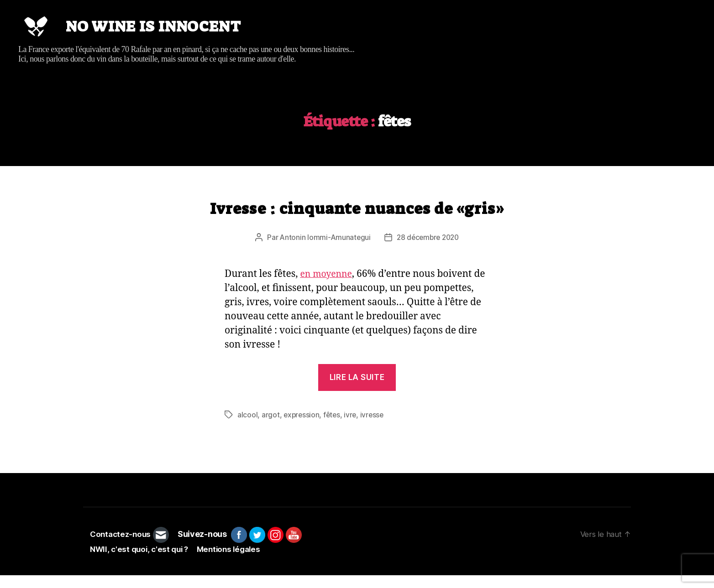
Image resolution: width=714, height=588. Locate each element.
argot (271, 428)
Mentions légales (235, 562)
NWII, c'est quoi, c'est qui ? (141, 562)
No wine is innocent (172, 33)
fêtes (333, 428)
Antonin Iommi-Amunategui (323, 250)
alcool (247, 428)
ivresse (375, 428)
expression (302, 428)
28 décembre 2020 (428, 250)
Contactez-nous (122, 548)
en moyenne (328, 287)
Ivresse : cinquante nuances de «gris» (357, 222)
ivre (352, 428)
